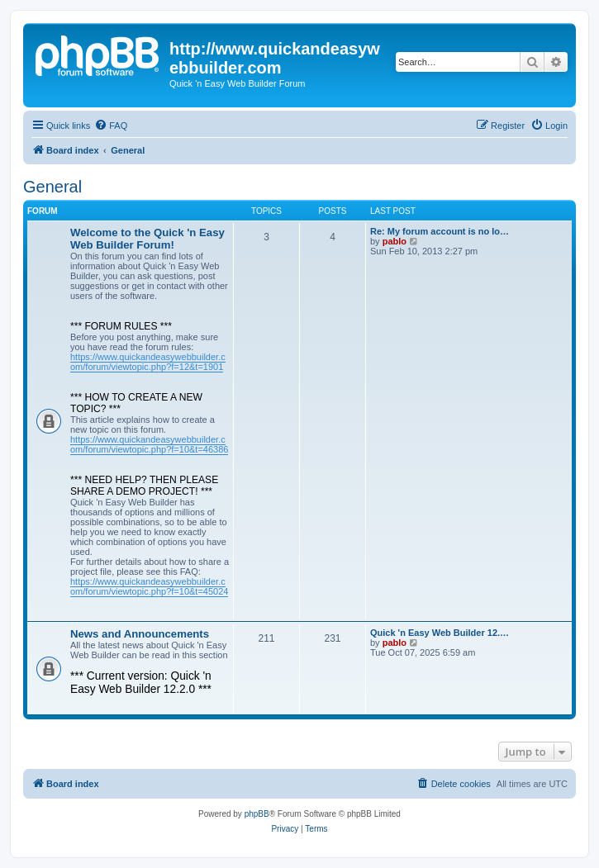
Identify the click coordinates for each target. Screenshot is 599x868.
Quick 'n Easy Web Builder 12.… (440, 633)
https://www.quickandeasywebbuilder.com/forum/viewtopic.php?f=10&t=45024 (149, 586)
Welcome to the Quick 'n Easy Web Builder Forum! (147, 239)
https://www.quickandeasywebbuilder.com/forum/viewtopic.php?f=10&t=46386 (149, 444)
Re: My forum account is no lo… (440, 231)
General (52, 187)
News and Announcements (140, 634)
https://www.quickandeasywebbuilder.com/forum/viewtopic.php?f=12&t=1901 (148, 362)
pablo (395, 241)
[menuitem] (111, 126)
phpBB (257, 814)
